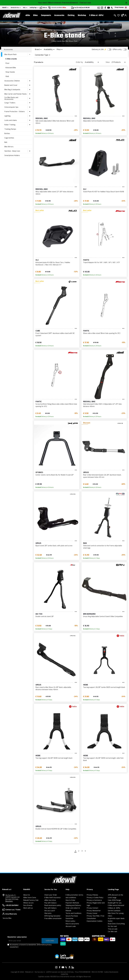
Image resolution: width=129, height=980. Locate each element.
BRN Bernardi (89, 614)
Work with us (28, 908)
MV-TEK (39, 614)
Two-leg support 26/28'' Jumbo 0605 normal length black (104, 687)
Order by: (80, 62)
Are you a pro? (50, 911)
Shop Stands (10, 72)
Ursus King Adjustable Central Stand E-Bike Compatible (103, 617)
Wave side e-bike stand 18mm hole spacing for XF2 (102, 333)
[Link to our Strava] (66, 967)
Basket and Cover (11, 85)
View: (108, 62)
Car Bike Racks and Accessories (11, 98)
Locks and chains (11, 120)
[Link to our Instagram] (56, 967)
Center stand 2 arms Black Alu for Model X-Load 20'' (55, 475)
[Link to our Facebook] (60, 967)
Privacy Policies (92, 895)
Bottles (7, 133)
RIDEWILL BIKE (42, 118)
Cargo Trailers (10, 103)
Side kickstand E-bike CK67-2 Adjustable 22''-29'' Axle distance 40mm (102, 405)
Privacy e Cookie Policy (95, 898)
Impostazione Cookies (95, 921)
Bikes (35, 15)
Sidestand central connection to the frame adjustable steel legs (103, 547)
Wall (7, 76)
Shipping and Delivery (73, 905)
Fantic (86, 260)
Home (43, 30)
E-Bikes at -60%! (96, 15)
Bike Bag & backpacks (12, 90)
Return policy (70, 921)
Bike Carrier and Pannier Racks (16, 94)
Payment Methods (72, 903)
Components (46, 15)
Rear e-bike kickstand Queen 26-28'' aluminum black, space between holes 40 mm (102, 476)
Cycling (50, 30)
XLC (85, 189)
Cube (38, 331)
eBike (28, 15)
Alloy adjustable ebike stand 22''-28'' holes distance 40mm (54, 193)
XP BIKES (39, 472)
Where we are (28, 903)
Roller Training (10, 125)
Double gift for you (115, 903)
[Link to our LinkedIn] (73, 967)
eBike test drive (50, 900)
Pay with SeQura (50, 903)
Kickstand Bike (11, 68)
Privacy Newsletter (94, 911)
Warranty (48, 913)
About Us (27, 895)
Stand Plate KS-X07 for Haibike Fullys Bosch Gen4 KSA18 (104, 192)
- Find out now (85, 3)
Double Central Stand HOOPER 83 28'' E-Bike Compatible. (56, 829)
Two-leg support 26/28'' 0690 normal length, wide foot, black (103, 759)
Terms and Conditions (74, 913)
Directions (9, 901)
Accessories (59, 15)
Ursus (86, 472)
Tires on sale (113, 929)
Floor (7, 63)
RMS (85, 543)
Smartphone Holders (12, 155)
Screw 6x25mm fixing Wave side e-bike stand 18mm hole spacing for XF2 (56, 405)
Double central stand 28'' (45, 617)
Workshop (82, 15)
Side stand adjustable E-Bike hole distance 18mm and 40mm (55, 122)
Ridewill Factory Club (31, 900)
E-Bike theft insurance (52, 898)
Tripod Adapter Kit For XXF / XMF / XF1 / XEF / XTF (102, 263)
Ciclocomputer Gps (11, 107)
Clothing (71, 15)
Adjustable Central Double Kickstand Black (98, 121)
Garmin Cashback (114, 911)
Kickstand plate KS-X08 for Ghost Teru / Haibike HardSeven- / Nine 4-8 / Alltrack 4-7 (53, 264)
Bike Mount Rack (70, 30)
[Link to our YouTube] (63, 967)
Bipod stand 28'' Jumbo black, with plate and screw (54, 546)
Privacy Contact (92, 908)
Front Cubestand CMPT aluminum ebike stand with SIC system (55, 334)
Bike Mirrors (9, 147)
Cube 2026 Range (114, 900)
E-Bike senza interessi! (116, 905)
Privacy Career (92, 913)
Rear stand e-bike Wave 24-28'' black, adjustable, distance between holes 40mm (53, 688)
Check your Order (51, 895)
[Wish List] (118, 15)
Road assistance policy (53, 905)
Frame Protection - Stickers (15, 112)
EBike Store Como (30, 898)
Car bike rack (113, 932)
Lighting (7, 116)
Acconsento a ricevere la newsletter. (31, 946)
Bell (6, 142)
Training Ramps (10, 129)
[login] (125, 15)
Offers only (117, 49)
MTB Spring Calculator (52, 916)
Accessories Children (12, 81)
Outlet (110, 921)
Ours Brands (28, 905)
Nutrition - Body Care (12, 151)
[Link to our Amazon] (69, 967)
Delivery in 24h (98, 49)
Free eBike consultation (53, 918)
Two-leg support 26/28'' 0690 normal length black (54, 758)
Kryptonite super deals (116, 918)
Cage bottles (9, 138)
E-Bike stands (83, 30)
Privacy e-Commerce (94, 900)
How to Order (70, 900)
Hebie (86, 685)
